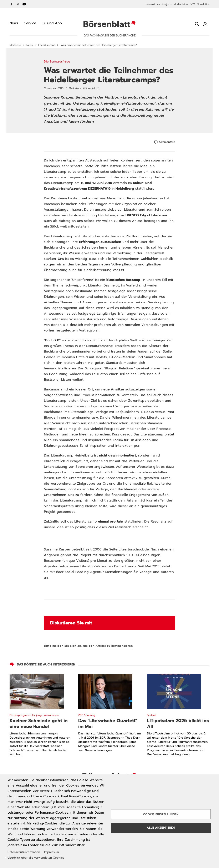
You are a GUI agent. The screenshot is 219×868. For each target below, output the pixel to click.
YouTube (24, 4)
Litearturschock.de (134, 549)
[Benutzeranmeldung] (205, 24)
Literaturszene (47, 45)
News (30, 45)
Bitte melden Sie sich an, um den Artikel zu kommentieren (88, 646)
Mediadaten (181, 4)
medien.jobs (164, 4)
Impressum (52, 852)
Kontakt (151, 4)
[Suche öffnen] (197, 24)
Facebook (12, 4)
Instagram (18, 4)
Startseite (15, 45)
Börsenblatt (109, 24)
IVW (192, 4)
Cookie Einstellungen (161, 814)
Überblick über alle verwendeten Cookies (36, 858)
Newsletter (203, 4)
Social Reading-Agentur (84, 572)
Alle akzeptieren (161, 828)
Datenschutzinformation (24, 852)
